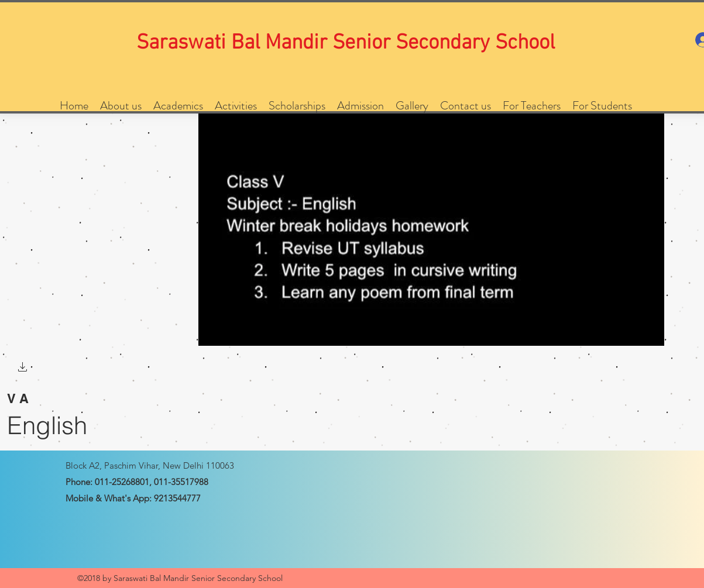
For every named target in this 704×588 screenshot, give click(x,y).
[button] (23, 368)
